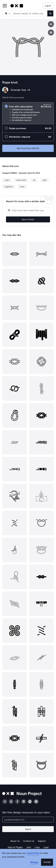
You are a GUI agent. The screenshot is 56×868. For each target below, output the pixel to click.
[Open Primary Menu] (5, 6)
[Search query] (28, 210)
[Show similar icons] (51, 32)
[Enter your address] (28, 820)
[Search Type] (7, 13)
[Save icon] (51, 24)
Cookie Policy (33, 853)
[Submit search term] (50, 13)
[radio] (28, 113)
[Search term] (30, 13)
